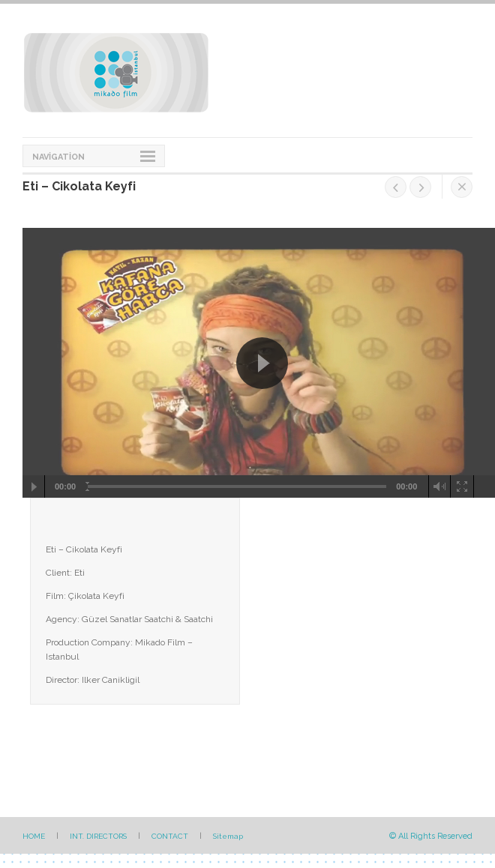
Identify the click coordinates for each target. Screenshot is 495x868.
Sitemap (228, 836)
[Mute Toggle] (440, 486)
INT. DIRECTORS (98, 836)
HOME (34, 836)
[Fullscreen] (463, 486)
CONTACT (170, 836)
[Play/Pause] (34, 486)
